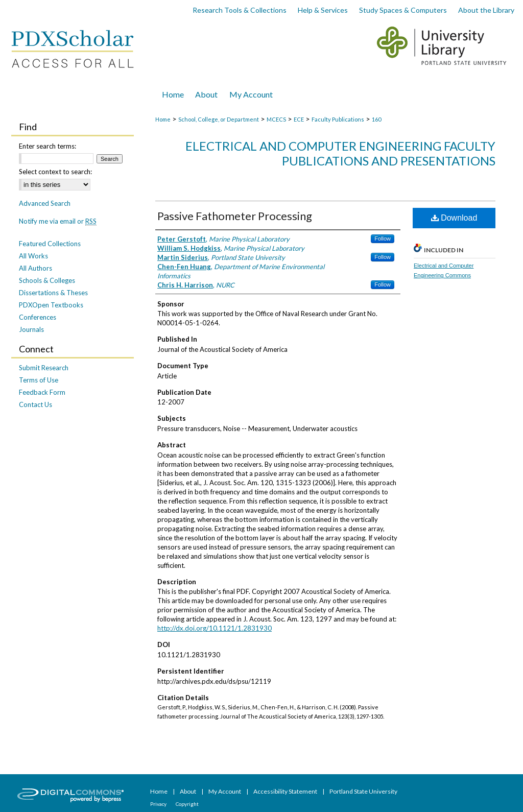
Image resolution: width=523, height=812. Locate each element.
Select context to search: (55, 172)
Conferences (38, 317)
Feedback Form (42, 392)
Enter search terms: (47, 146)
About (188, 791)
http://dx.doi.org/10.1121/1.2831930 (215, 628)
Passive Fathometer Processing (235, 216)
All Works (33, 256)
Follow (383, 238)
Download (454, 218)
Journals (31, 329)
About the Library (486, 10)
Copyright (187, 804)
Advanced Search (45, 203)
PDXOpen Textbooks (51, 305)
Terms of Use (39, 380)
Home (163, 119)
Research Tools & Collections (240, 10)
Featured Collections (50, 244)
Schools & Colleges (47, 280)
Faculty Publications (338, 119)
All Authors (35, 268)
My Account (225, 791)
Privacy (159, 804)
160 (376, 119)
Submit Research (44, 368)
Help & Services (323, 10)
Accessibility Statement (286, 791)
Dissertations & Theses (53, 293)
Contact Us (35, 404)
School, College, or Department (219, 119)
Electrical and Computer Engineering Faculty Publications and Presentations (340, 153)
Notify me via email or (58, 221)
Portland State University (363, 791)
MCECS (276, 119)
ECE (299, 119)
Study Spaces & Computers (403, 10)
